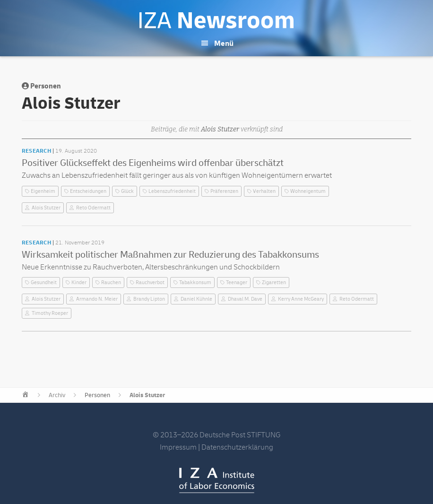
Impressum (178, 447)
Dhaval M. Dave (245, 299)
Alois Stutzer (46, 208)
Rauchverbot (150, 282)
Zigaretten (274, 282)
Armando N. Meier (97, 299)
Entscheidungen (88, 191)
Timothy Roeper (50, 313)
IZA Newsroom (216, 20)
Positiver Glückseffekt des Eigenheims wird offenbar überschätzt (153, 163)
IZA (217, 480)
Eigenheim (43, 191)
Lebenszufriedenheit (172, 191)
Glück (127, 191)
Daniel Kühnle (196, 299)
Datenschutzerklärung (237, 447)
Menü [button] (224, 43)
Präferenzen (224, 191)
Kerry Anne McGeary (301, 299)
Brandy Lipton (149, 299)
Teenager (237, 282)
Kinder (79, 282)
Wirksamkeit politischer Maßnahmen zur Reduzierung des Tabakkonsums (170, 255)
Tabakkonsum (195, 282)
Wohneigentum (308, 191)
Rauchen (111, 282)
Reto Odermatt (93, 208)
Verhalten (264, 191)
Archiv (57, 395)
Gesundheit (44, 282)
